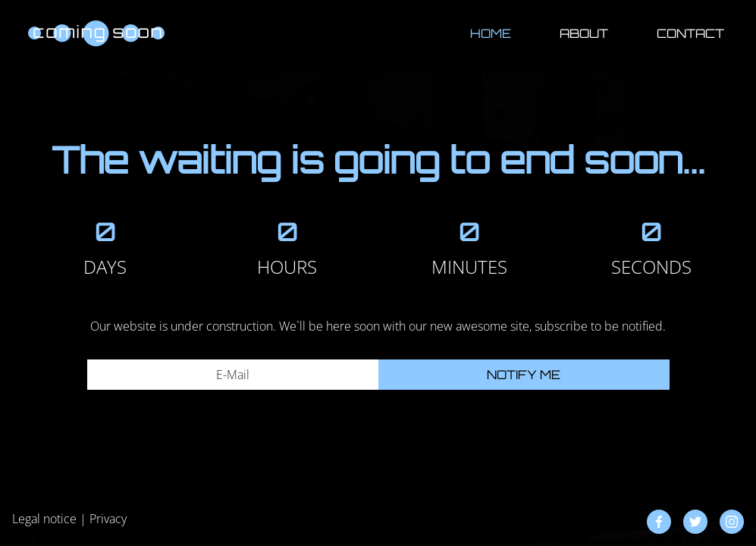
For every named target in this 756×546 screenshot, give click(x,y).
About (584, 33)
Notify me (524, 375)
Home (491, 33)
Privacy (108, 519)
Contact (690, 33)
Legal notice (44, 519)
